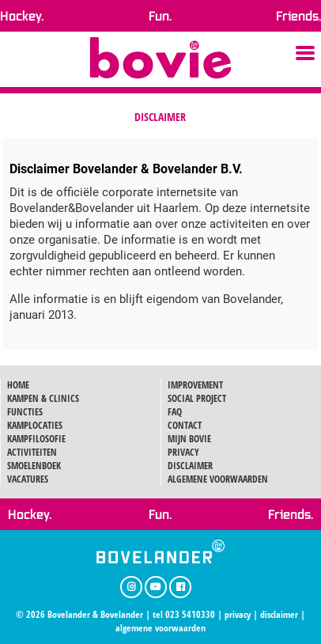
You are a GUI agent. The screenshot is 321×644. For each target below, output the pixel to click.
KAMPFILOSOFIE (36, 439)
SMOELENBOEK (34, 466)
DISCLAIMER (190, 466)
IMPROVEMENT (195, 385)
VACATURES (28, 479)
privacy (238, 614)
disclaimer (279, 614)
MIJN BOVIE (189, 439)
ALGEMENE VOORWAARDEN (218, 479)
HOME (18, 385)
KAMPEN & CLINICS (43, 398)
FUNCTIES (25, 412)
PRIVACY (183, 452)
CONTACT (185, 425)
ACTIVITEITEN (32, 452)
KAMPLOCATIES (35, 425)
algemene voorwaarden (160, 628)
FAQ (175, 412)
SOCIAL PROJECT (197, 398)
